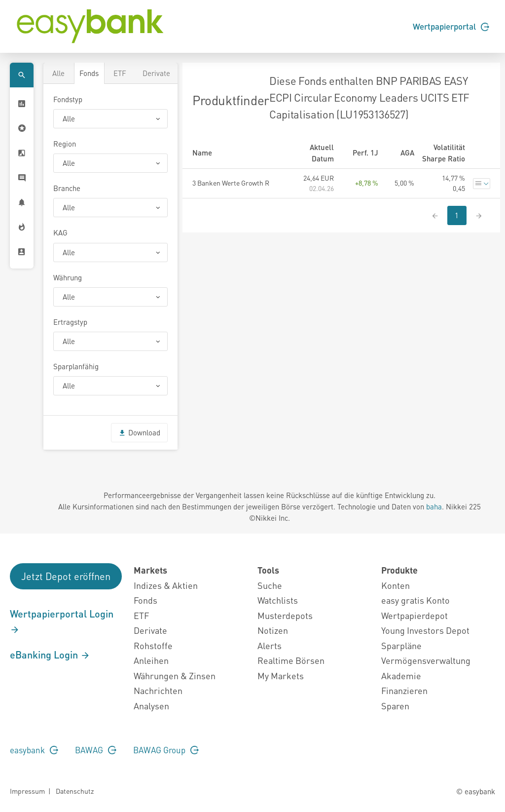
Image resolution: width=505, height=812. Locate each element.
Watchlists (278, 600)
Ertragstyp (70, 322)
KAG (60, 232)
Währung (68, 277)
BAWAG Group (166, 750)
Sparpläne (401, 645)
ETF (120, 73)
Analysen (151, 706)
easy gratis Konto (415, 600)
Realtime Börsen (291, 660)
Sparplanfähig (76, 366)
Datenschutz (75, 791)
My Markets (281, 676)
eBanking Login (50, 655)
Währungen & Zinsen (175, 676)
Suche (270, 585)
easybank (34, 750)
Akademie (401, 676)
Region (65, 144)
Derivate (156, 73)
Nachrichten (158, 690)
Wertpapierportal (451, 26)
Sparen (395, 706)
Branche (67, 188)
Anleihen (151, 660)
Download (139, 432)
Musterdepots (285, 615)
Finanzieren (404, 690)
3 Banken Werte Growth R (231, 183)
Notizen (273, 630)
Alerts (270, 645)
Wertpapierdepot (415, 615)
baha (434, 506)
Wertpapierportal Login (62, 621)
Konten (396, 585)
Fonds (89, 73)
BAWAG (96, 750)
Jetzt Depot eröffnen (66, 576)
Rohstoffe (153, 645)
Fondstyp (68, 99)
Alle (58, 73)
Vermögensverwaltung (426, 660)
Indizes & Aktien (166, 585)
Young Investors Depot (425, 630)
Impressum (27, 791)
